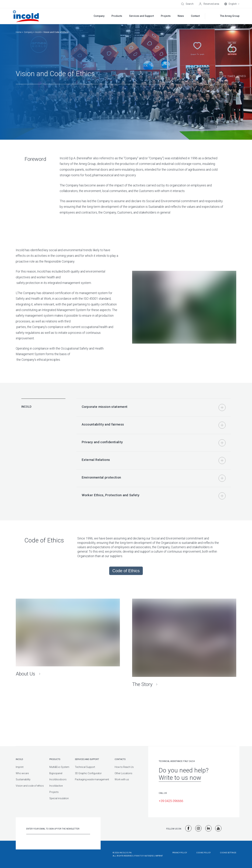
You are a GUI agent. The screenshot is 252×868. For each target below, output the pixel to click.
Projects (54, 792)
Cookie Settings (228, 853)
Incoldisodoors (58, 779)
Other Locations (123, 773)
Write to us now (180, 778)
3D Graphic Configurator (88, 773)
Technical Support (85, 767)
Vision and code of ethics (30, 786)
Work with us (122, 779)
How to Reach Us (124, 767)
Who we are (22, 773)
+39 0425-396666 (171, 801)
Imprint (20, 767)
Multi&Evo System (59, 767)
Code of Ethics (126, 571)
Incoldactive (56, 786)
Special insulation (59, 798)
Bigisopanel (56, 773)
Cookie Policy (204, 853)
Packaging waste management (92, 779)
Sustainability (23, 779)
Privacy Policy (180, 853)
